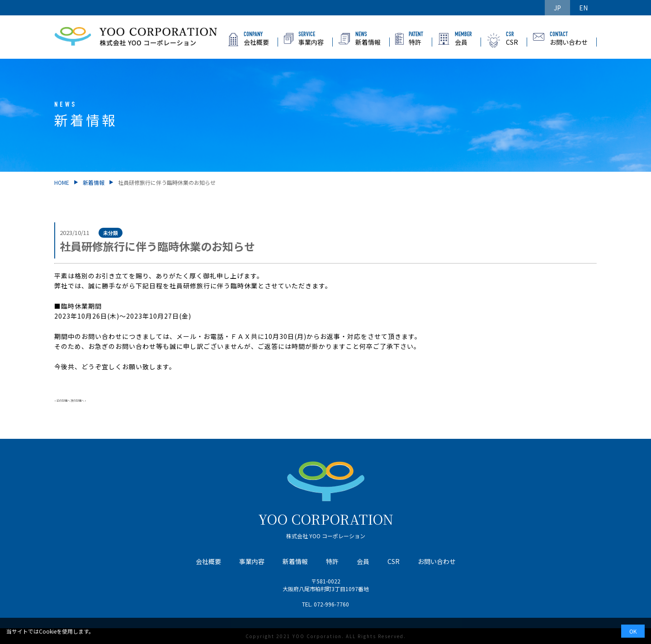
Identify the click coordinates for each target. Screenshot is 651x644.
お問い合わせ (437, 561)
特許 (332, 561)
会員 (363, 561)
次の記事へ (77, 401)
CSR (394, 561)
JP (557, 8)
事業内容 (252, 561)
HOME (62, 182)
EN (583, 8)
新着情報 (94, 182)
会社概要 (208, 561)
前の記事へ (63, 401)
